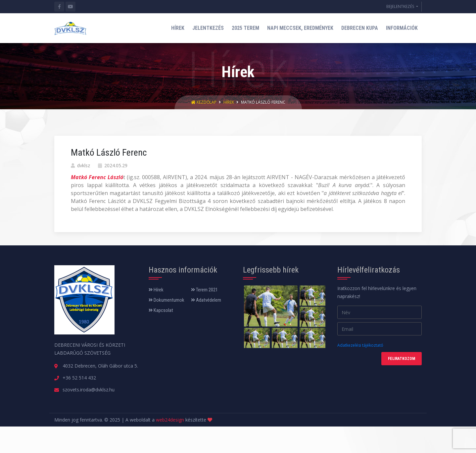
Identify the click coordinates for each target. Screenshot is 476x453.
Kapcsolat (161, 310)
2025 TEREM (245, 28)
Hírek (229, 102)
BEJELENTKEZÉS (401, 6)
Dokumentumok (167, 300)
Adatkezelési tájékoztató (360, 345)
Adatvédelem (206, 300)
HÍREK (178, 28)
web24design (170, 420)
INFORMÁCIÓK (402, 28)
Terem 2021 (204, 290)
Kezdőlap (204, 102)
